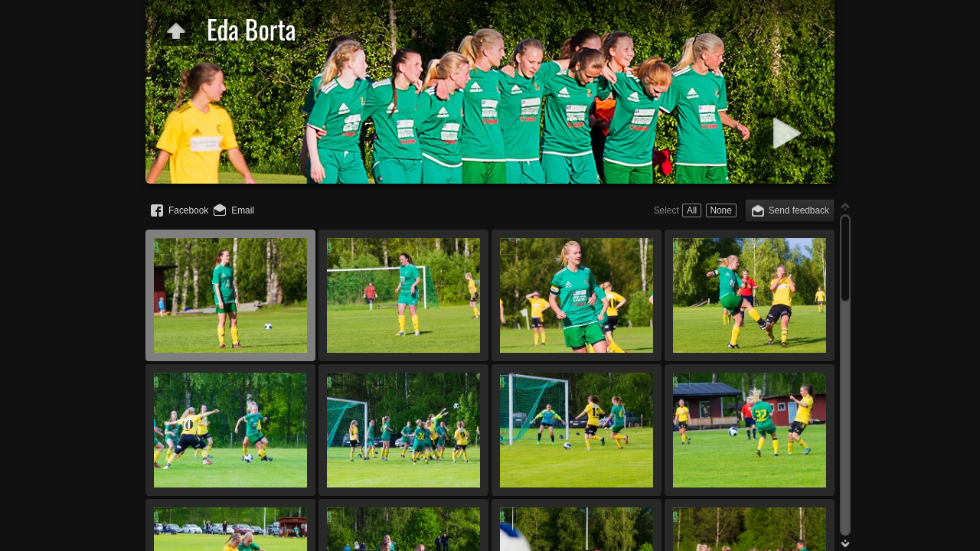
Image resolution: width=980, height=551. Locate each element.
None (720, 210)
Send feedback (799, 210)
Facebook (188, 210)
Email (243, 210)
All (692, 210)
